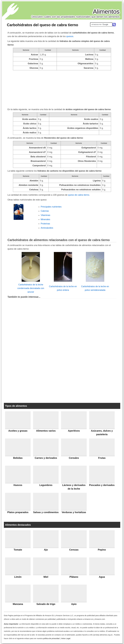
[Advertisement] (62, 88)
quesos (70, 36)
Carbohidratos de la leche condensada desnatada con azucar (31, 288)
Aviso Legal (66, 638)
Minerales (45, 219)
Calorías (45, 211)
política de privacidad (51, 638)
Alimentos (106, 12)
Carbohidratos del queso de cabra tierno (43, 25)
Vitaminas (45, 215)
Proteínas (45, 224)
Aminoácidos (47, 228)
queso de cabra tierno (79, 195)
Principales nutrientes (51, 207)
